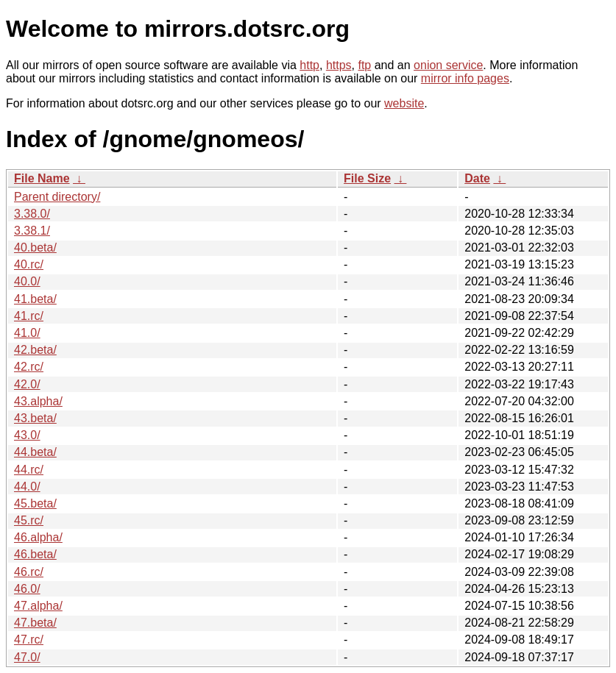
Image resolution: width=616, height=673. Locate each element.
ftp (364, 65)
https (339, 65)
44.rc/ (29, 470)
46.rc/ (29, 572)
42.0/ (27, 384)
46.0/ (27, 589)
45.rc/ (29, 520)
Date (477, 178)
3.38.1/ (32, 231)
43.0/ (27, 435)
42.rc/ (29, 367)
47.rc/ (29, 640)
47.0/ (27, 657)
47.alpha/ (38, 606)
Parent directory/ (57, 197)
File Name (42, 178)
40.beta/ (35, 248)
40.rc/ (29, 264)
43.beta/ (35, 418)
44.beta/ (35, 452)
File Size (367, 178)
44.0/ (27, 487)
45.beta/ (35, 503)
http (309, 65)
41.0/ (27, 333)
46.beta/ (35, 554)
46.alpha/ (38, 537)
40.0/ (27, 281)
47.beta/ (35, 623)
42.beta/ (35, 350)
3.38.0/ (32, 214)
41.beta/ (35, 299)
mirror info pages (465, 78)
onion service (448, 65)
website (404, 103)
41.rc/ (29, 316)
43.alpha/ (38, 401)
